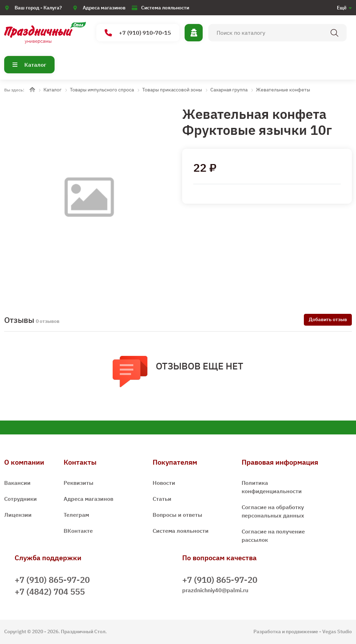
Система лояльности (165, 8)
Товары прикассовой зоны (172, 90)
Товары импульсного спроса (102, 90)
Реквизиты (79, 483)
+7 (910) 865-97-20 (52, 580)
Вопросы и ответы (177, 515)
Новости (164, 483)
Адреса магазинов (104, 8)
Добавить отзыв (328, 319)
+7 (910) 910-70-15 (138, 33)
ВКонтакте (78, 531)
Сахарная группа (229, 90)
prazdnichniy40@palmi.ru (215, 590)
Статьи (162, 499)
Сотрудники (21, 499)
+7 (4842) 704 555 (50, 592)
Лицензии (18, 515)
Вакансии (17, 483)
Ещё (342, 8)
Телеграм (76, 515)
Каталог (29, 65)
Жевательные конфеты (283, 90)
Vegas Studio (337, 631)
